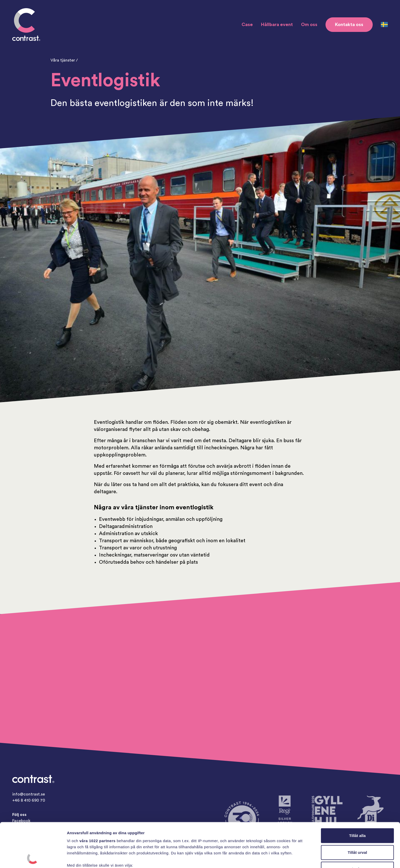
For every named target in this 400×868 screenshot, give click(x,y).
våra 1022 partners (97, 799)
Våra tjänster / (64, 60)
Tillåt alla (357, 794)
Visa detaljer (277, 858)
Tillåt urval (357, 811)
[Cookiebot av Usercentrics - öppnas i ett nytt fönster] (33, 858)
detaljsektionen (245, 844)
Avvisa (357, 828)
